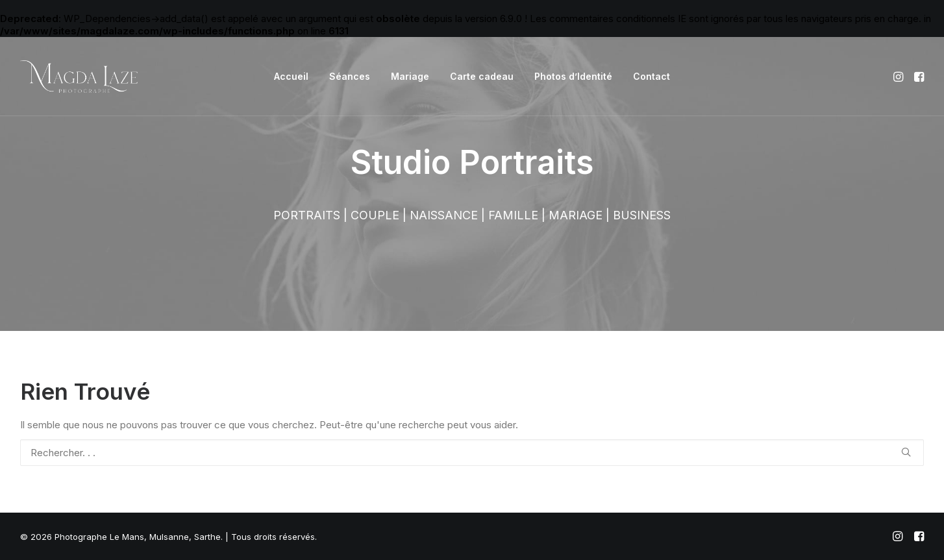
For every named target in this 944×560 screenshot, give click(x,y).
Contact (652, 76)
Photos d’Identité (573, 76)
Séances (350, 76)
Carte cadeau (482, 76)
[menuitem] (291, 77)
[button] (900, 77)
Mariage (410, 76)
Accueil (291, 76)
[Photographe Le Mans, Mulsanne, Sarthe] (79, 77)
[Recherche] (472, 453)
